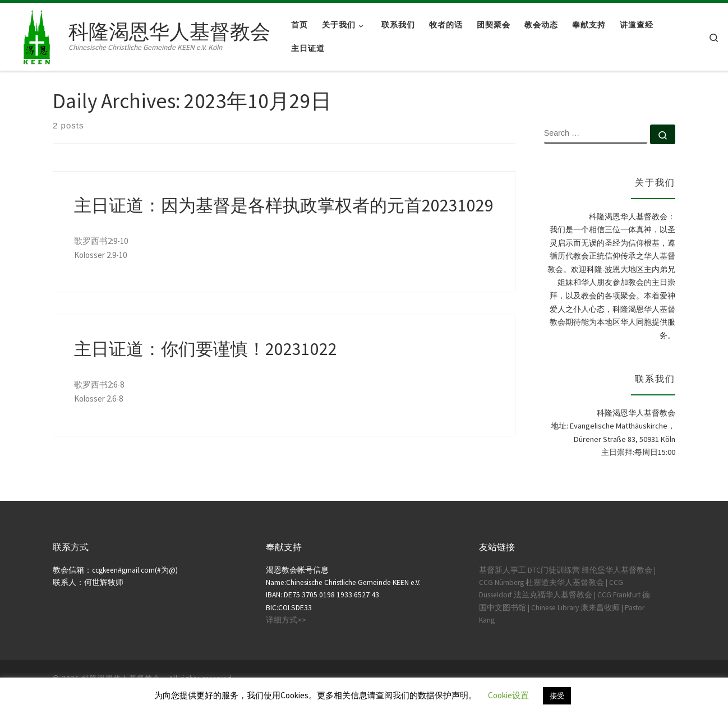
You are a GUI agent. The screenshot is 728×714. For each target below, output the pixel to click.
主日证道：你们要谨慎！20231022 (206, 349)
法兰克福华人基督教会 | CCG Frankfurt (577, 595)
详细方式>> (286, 620)
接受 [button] (557, 696)
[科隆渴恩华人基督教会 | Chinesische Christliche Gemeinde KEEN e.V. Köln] (36, 34)
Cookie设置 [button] (508, 695)
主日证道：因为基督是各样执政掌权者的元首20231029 (284, 205)
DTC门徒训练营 (554, 570)
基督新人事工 (503, 570)
